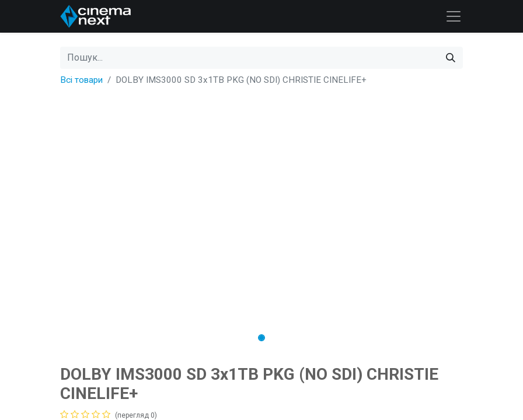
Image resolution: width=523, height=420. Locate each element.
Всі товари (81, 80)
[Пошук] (451, 58)
